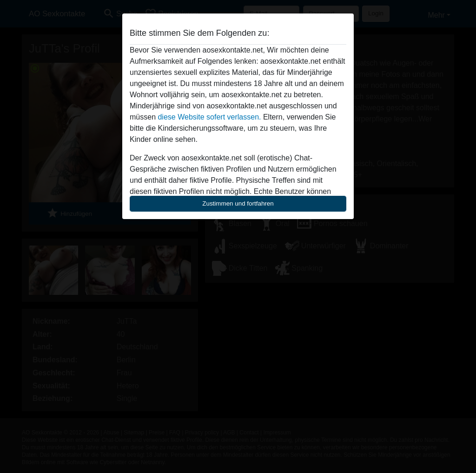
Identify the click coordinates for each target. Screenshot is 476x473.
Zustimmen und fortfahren (238, 203)
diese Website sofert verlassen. (209, 117)
